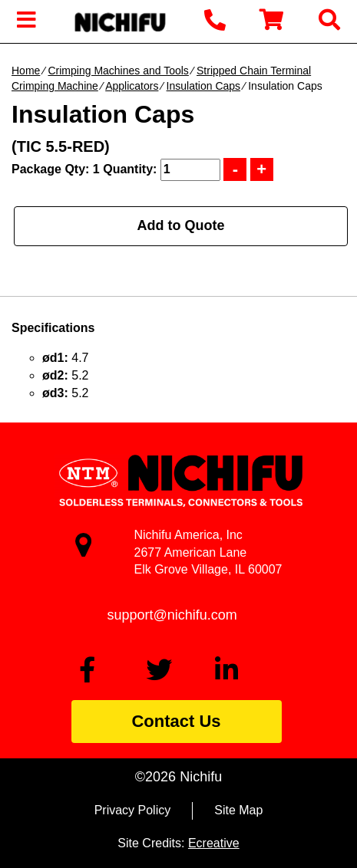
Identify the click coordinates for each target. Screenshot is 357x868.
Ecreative (214, 843)
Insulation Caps (204, 86)
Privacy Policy (133, 810)
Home (26, 71)
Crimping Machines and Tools (118, 71)
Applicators (132, 86)
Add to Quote (181, 225)
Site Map (238, 810)
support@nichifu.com (172, 615)
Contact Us (176, 721)
